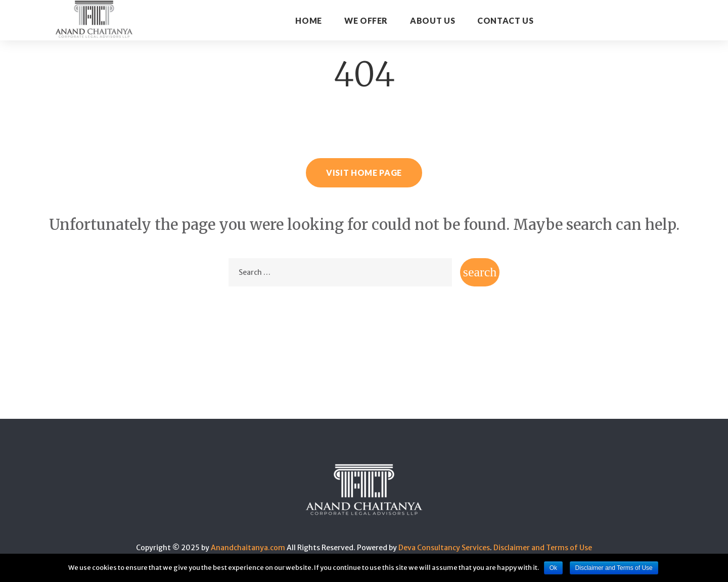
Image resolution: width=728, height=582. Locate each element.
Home (309, 20)
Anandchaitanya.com (248, 548)
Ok (553, 568)
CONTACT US (505, 20)
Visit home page (364, 173)
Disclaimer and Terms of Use (543, 548)
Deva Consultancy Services (444, 548)
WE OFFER (366, 20)
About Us (433, 20)
